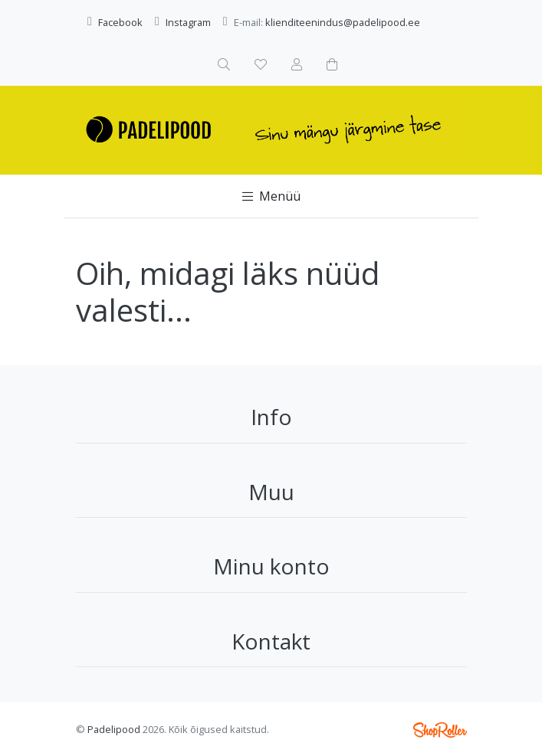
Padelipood (114, 729)
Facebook (120, 22)
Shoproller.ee (440, 730)
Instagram (188, 22)
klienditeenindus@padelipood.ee (343, 22)
